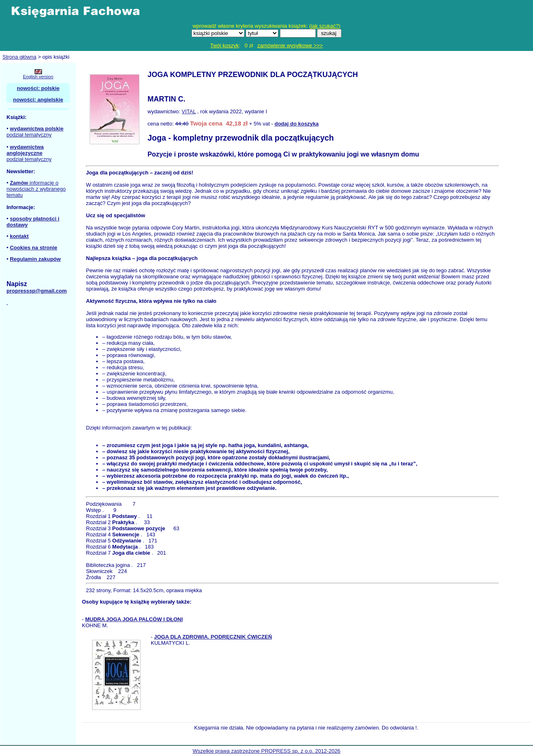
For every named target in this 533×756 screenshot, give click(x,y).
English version (38, 77)
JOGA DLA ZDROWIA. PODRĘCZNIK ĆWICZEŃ (213, 637)
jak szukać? (325, 26)
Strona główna (19, 57)
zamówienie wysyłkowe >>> (290, 45)
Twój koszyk (225, 45)
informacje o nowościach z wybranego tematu (36, 189)
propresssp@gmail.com (37, 291)
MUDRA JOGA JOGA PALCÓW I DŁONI (134, 619)
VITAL (189, 111)
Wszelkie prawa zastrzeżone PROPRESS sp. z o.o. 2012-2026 (267, 751)
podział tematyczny (29, 135)
